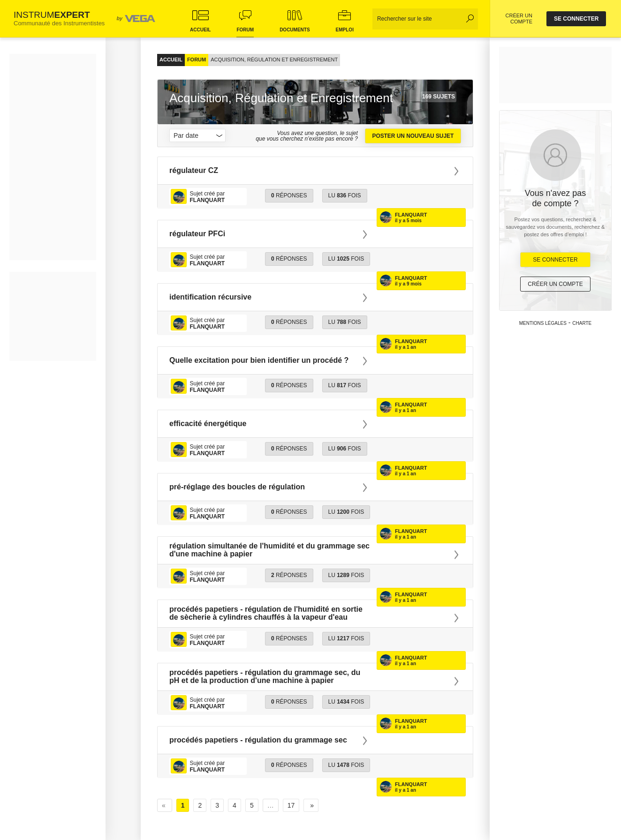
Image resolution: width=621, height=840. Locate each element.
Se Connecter (555, 260)
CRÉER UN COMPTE (519, 19)
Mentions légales (543, 323)
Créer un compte (555, 284)
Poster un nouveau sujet (413, 136)
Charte (582, 323)
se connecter (576, 19)
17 (291, 805)
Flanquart (411, 215)
